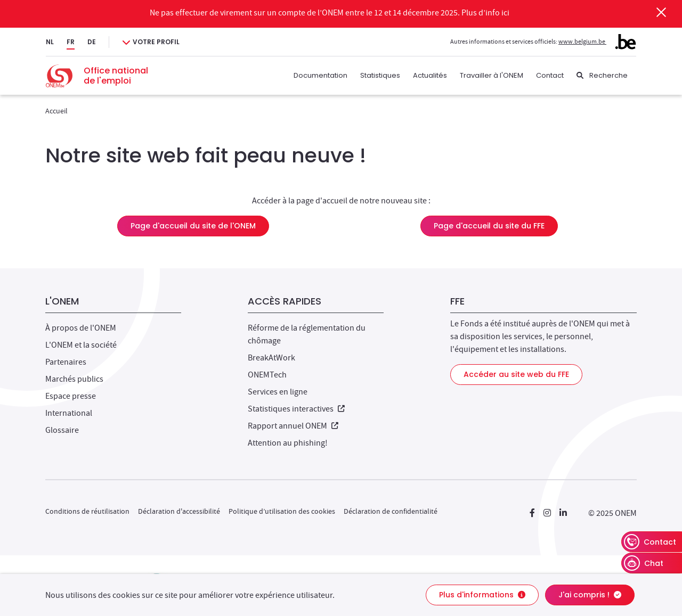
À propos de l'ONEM (81, 328)
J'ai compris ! (590, 595)
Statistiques (380, 75)
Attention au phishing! (288, 443)
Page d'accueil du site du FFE (489, 226)
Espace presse (71, 396)
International (69, 413)
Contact (550, 75)
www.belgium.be (597, 42)
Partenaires (66, 362)
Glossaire (62, 430)
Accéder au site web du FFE (516, 374)
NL (50, 42)
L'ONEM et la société (81, 345)
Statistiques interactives (296, 409)
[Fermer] (661, 12)
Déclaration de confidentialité (391, 511)
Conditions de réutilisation (87, 511)
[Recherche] (602, 76)
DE (92, 42)
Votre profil (156, 42)
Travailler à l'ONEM (492, 75)
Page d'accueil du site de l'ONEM (193, 226)
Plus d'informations (482, 595)
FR (71, 42)
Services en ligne (278, 392)
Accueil (56, 111)
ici (505, 13)
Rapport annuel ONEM (293, 426)
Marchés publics (74, 379)
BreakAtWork (271, 358)
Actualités (430, 75)
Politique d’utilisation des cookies (282, 511)
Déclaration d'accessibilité (179, 511)
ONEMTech (267, 375)
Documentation (320, 75)
